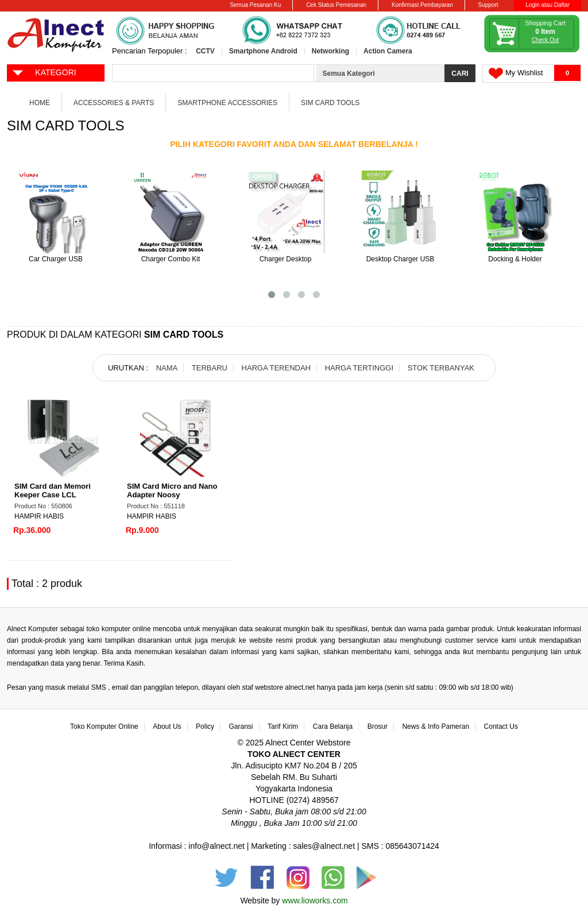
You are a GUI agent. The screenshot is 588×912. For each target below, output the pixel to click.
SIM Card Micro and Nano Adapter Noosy (172, 490)
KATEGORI (44, 72)
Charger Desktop (286, 259)
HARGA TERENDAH (276, 368)
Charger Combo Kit (171, 259)
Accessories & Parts (114, 103)
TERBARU (210, 368)
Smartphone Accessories (227, 103)
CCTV (205, 51)
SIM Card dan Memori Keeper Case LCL (53, 490)
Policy (205, 726)
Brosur (378, 726)
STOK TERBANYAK (441, 368)
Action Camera (388, 51)
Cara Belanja (333, 726)
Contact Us (501, 726)
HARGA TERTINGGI (359, 368)
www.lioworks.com (315, 901)
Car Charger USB (56, 259)
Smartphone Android (263, 51)
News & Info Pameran (436, 726)
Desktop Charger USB (401, 259)
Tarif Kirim (283, 726)
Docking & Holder (515, 259)
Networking (330, 51)
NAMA (167, 368)
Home (40, 103)
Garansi (241, 726)
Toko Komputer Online (104, 726)
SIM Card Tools (330, 103)
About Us (167, 726)
